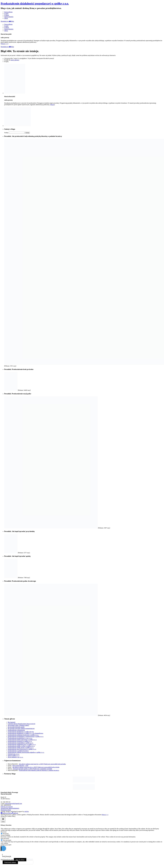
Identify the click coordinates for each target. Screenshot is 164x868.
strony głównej (15, 60)
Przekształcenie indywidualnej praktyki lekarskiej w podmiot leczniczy (39, 770)
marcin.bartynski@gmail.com (13, 804)
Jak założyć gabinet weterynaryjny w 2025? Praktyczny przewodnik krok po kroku (42, 764)
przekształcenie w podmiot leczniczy (18, 751)
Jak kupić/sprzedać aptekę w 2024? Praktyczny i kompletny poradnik (32, 769)
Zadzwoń (15, 813)
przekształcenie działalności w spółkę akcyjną (21, 732)
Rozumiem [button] (98, 815)
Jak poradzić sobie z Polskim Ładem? (18, 725)
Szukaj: (6, 133)
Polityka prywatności (7, 807)
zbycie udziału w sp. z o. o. (15, 757)
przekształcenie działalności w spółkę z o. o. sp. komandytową (25, 733)
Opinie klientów (9, 17)
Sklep (11, 21)
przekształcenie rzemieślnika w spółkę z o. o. (21, 743)
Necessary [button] (4, 832)
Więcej (52, 105)
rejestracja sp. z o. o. (14, 754)
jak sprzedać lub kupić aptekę (16, 727)
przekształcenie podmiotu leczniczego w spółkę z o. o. (23, 735)
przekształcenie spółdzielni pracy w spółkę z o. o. (22, 744)
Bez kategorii (12, 722)
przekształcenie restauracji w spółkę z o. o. (20, 741)
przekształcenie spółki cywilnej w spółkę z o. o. (21, 746)
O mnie (6, 14)
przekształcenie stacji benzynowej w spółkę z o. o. (22, 749)
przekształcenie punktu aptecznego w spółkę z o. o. (22, 740)
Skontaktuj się (5, 21)
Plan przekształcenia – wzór (20, 766)
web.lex (26, 811)
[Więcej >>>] (5, 44)
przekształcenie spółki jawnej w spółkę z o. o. (21, 748)
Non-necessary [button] (5, 838)
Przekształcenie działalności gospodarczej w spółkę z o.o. (35, 3)
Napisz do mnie (6, 813)
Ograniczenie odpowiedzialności (10, 808)
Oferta (6, 18)
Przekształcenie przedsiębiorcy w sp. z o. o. (20, 738)
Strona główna (8, 12)
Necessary (6, 834)
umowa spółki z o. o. (14, 756)
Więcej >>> (105, 815)
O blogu (7, 15)
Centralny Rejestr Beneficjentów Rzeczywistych (22, 724)
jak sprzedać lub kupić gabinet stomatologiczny (21, 729)
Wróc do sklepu (20, 860)
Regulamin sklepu (6, 810)
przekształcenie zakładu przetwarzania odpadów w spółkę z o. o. (26, 752)
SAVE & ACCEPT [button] (6, 845)
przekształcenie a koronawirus (16, 730)
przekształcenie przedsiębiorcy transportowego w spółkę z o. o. (26, 736)
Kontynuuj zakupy (10, 862)
